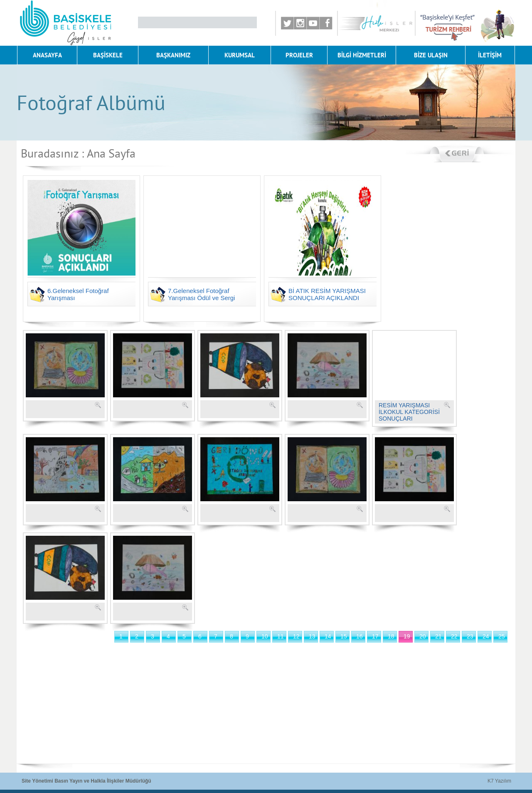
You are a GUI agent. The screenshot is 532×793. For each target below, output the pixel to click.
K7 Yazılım (499, 781)
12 (296, 636)
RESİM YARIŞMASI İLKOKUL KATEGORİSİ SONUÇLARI (409, 412)
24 (486, 636)
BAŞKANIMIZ (173, 55)
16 (360, 636)
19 (407, 636)
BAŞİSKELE (108, 55)
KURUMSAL (240, 55)
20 (423, 636)
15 (344, 636)
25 (502, 636)
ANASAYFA (47, 55)
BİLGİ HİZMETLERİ (362, 55)
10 (265, 636)
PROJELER (299, 55)
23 (470, 636)
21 (438, 636)
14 (328, 636)
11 (281, 636)
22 (454, 636)
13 (312, 636)
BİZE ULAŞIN (431, 55)
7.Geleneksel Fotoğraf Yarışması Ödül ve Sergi (201, 294)
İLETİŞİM (490, 55)
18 (391, 636)
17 (375, 636)
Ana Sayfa (111, 153)
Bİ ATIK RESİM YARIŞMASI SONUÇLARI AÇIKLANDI (327, 294)
